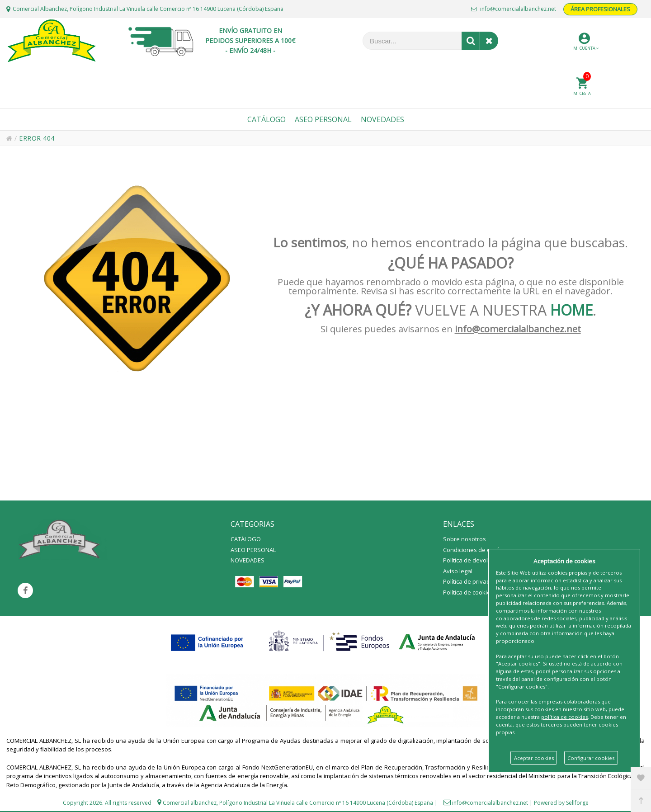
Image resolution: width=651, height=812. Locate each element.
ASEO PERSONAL (253, 550)
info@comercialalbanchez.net (514, 9)
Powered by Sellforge (561, 803)
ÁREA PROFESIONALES (600, 9)
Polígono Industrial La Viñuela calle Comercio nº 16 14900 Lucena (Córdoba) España (326, 803)
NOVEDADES (248, 560)
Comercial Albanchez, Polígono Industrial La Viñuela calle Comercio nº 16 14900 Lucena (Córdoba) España (148, 9)
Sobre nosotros (465, 539)
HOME (571, 310)
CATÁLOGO (246, 539)
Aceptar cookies (534, 758)
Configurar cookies (591, 758)
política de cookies (564, 717)
